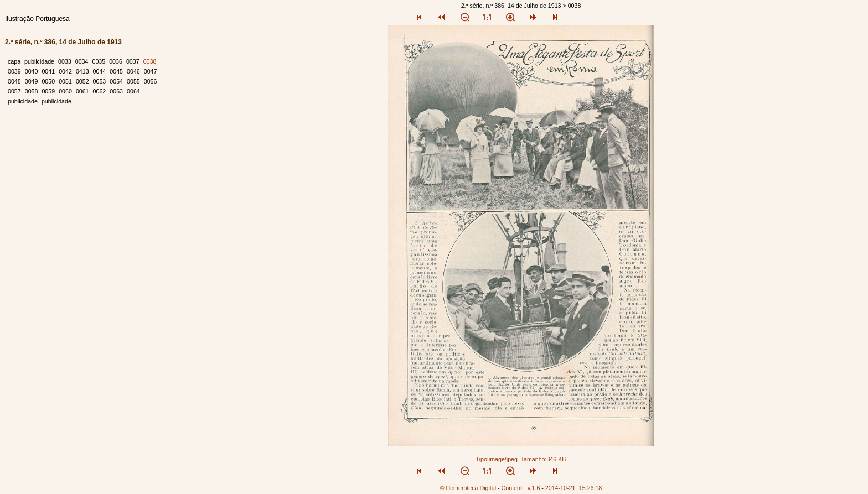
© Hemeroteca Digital (468, 488)
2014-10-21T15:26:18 (574, 488)
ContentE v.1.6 (521, 488)
